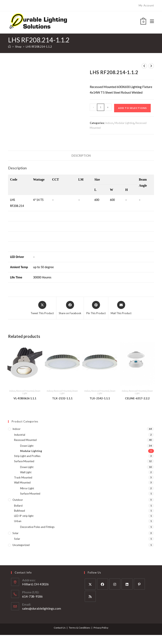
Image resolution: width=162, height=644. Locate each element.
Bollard (18, 506)
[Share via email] (121, 308)
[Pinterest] (139, 584)
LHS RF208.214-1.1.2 (39, 47)
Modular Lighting (124, 123)
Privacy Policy (101, 628)
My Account (146, 5)
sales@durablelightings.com (42, 608)
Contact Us (60, 628)
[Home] (9, 47)
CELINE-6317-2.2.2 (137, 398)
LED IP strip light (24, 516)
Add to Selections (132, 108)
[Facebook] (103, 584)
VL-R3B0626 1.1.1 (25, 398)
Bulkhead (20, 511)
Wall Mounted (22, 482)
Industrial (20, 435)
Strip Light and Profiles (27, 456)
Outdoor (18, 500)
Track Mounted (23, 477)
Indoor (109, 123)
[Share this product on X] (42, 308)
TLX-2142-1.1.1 (100, 398)
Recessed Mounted (25, 391)
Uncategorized (21, 545)
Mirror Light (27, 488)
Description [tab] (81, 156)
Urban (18, 521)
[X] (90, 584)
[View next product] (151, 66)
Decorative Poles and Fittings (37, 527)
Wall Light (26, 472)
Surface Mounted (24, 461)
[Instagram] (115, 584)
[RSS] (90, 596)
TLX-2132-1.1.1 (62, 398)
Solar (15, 533)
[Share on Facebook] (70, 308)
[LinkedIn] (127, 584)
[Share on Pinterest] (96, 308)
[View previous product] (144, 66)
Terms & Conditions (80, 628)
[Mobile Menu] (150, 21)
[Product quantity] (101, 107)
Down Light (27, 446)
